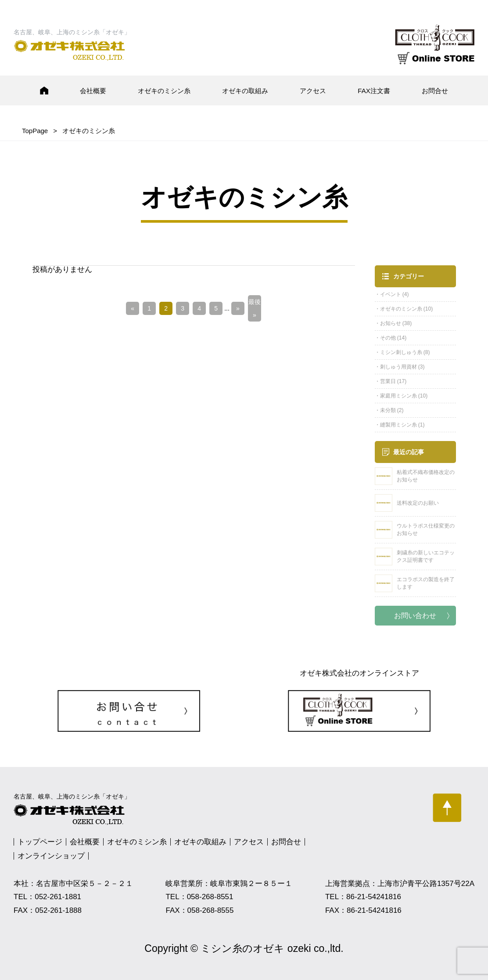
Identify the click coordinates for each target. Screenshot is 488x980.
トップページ (40, 842)
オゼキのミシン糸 (164, 91)
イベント (391, 294)
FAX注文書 (374, 91)
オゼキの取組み (245, 91)
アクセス (313, 91)
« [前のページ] (133, 308)
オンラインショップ (51, 856)
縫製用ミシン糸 (398, 425)
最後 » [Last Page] (255, 308)
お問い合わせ (415, 616)
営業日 (388, 381)
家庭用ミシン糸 (398, 396)
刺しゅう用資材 (398, 367)
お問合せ (435, 91)
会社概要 (93, 91)
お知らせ (391, 323)
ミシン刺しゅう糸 (401, 352)
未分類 (388, 410)
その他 (388, 338)
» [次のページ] (238, 308)
